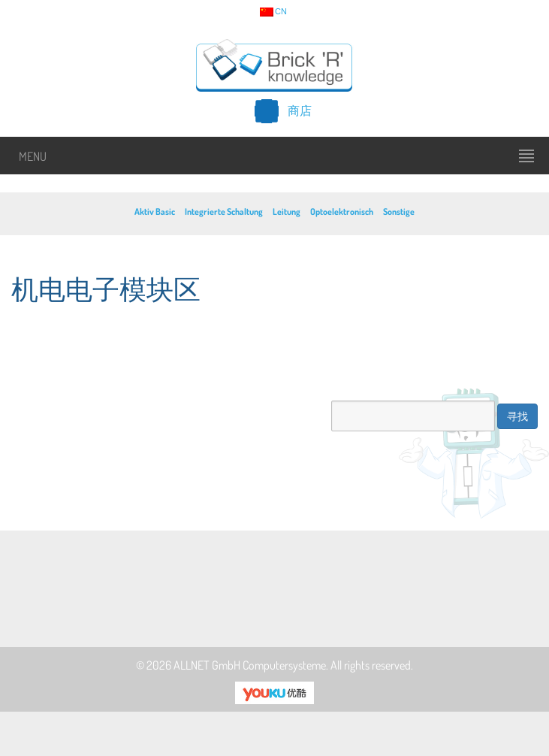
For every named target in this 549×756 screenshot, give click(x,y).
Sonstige (399, 212)
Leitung (287, 212)
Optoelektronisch (342, 212)
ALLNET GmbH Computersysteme (250, 665)
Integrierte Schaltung (224, 212)
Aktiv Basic (155, 212)
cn (273, 12)
